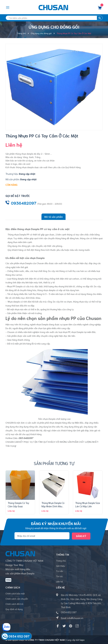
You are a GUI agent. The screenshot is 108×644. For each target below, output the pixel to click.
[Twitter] (64, 626)
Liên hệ (59, 581)
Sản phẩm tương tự (54, 463)
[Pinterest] (71, 626)
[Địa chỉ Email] (42, 536)
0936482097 (24, 203)
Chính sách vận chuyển (17, 599)
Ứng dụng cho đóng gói (19, 246)
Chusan (40, 263)
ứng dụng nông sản (29, 426)
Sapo (82, 640)
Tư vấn (60, 571)
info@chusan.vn (75, 618)
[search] (54, 18)
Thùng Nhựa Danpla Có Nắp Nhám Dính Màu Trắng (53, 506)
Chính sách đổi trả (14, 604)
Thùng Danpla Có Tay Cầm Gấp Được (18, 504)
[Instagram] (77, 626)
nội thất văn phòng (53, 246)
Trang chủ (61, 560)
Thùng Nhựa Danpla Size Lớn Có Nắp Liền (88, 504)
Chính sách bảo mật (15, 593)
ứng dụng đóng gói (73, 426)
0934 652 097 (69, 612)
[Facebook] (58, 626)
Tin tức (59, 576)
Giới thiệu (61, 566)
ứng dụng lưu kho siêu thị (51, 426)
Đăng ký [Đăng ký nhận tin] (81, 536)
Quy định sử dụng (14, 609)
